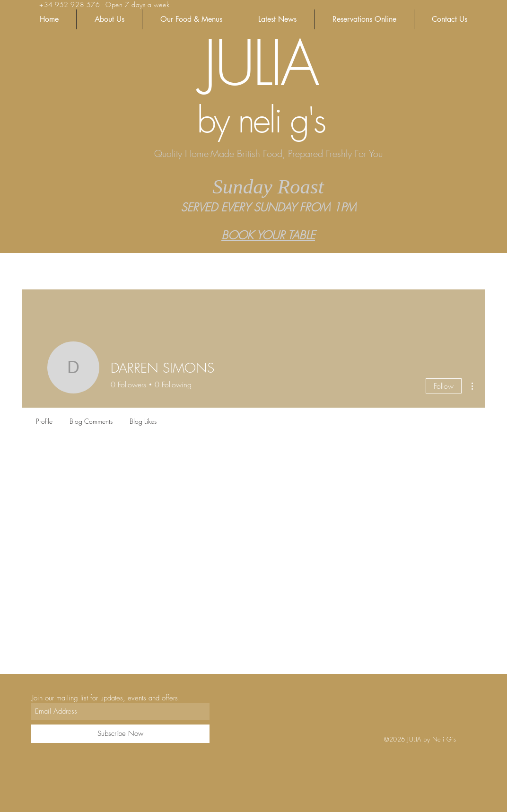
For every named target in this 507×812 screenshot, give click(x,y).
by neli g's (261, 120)
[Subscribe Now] (120, 734)
